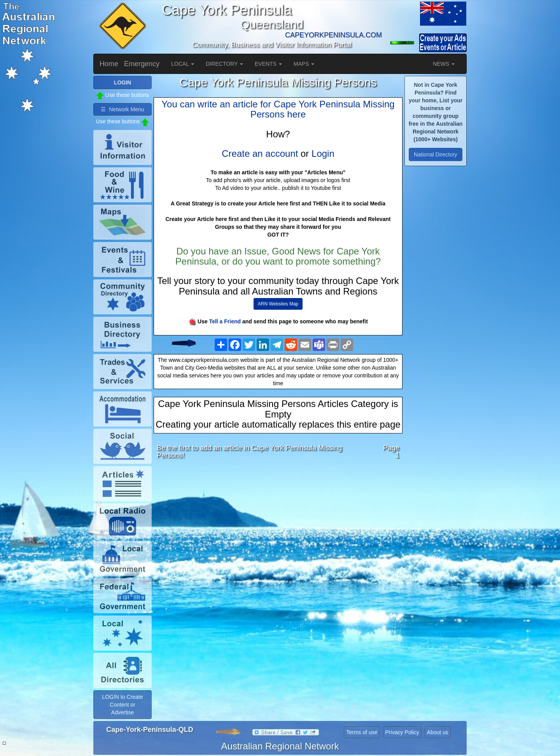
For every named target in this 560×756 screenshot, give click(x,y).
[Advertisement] (278, 527)
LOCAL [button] (183, 64)
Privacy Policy (402, 732)
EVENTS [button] (268, 64)
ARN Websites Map (278, 304)
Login (323, 153)
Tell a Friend (225, 321)
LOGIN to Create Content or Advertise (122, 705)
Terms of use (362, 732)
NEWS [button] (444, 64)
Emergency (142, 64)
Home (109, 64)
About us (438, 732)
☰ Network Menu (122, 109)
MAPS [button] (304, 64)
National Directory (435, 154)
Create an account (260, 153)
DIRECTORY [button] (224, 64)
